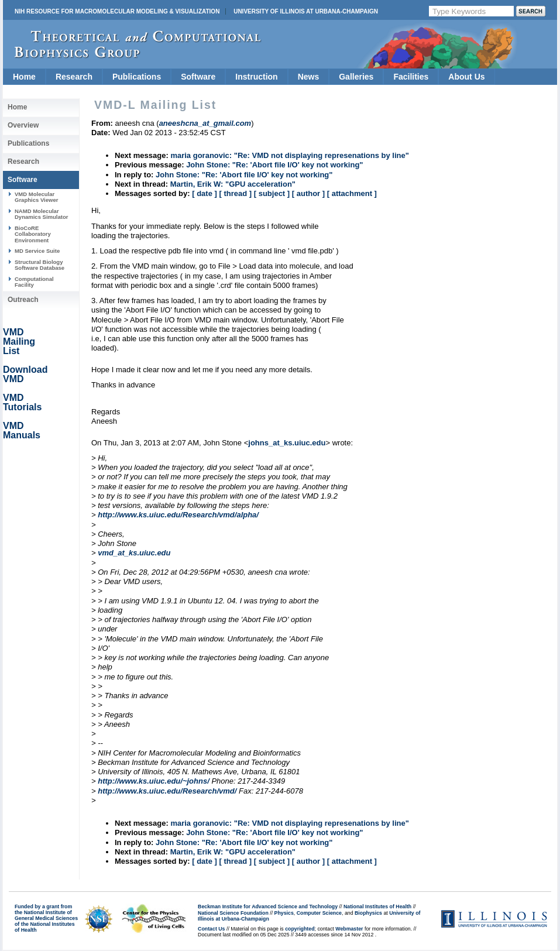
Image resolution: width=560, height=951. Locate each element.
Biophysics (368, 913)
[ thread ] (235, 193)
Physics (284, 913)
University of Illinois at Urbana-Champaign (306, 11)
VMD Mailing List (19, 341)
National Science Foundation (233, 913)
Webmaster (349, 929)
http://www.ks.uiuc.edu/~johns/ (154, 781)
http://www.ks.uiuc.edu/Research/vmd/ (167, 791)
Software (198, 77)
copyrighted (300, 929)
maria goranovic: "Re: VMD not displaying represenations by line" (289, 155)
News (309, 77)
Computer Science (319, 913)
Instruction (256, 77)
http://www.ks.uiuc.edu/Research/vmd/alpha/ (178, 515)
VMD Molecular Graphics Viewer (36, 197)
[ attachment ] (352, 193)
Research (74, 77)
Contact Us (211, 929)
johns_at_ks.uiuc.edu (287, 443)
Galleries (356, 77)
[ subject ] (272, 193)
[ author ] (308, 193)
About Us (466, 77)
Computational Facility (34, 282)
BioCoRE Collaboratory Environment (33, 234)
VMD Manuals (22, 430)
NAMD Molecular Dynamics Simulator (42, 214)
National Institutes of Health (377, 907)
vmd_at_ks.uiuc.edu (134, 553)
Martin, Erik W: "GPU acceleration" (233, 184)
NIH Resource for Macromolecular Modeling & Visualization (117, 11)
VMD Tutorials (22, 402)
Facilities (411, 77)
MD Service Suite (37, 251)
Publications (137, 77)
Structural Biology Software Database (39, 265)
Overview (23, 125)
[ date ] (205, 193)
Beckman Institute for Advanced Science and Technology (268, 907)
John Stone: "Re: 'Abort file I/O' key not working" (274, 165)
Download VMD (25, 374)
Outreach (23, 300)
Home (24, 77)
